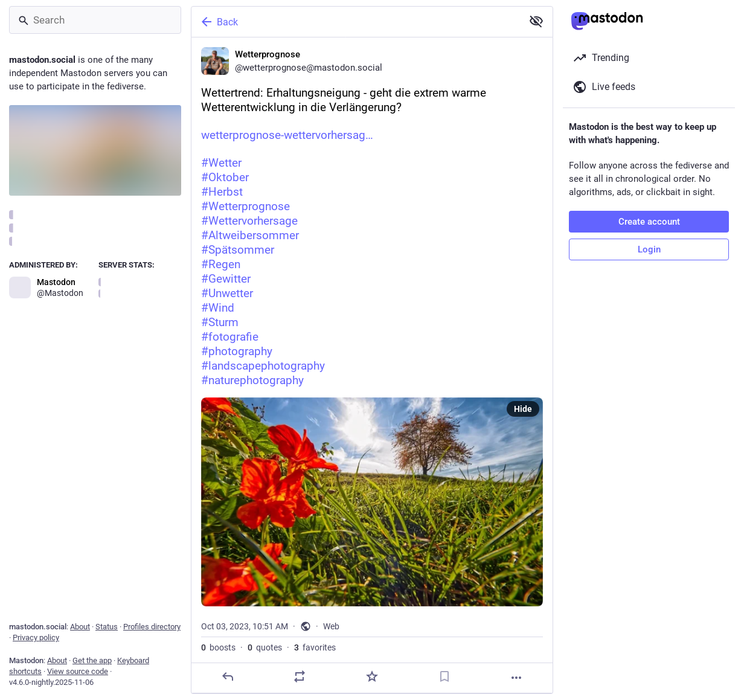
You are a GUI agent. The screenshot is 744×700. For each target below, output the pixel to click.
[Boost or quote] (300, 676)
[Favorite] (372, 676)
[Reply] (228, 676)
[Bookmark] (444, 676)
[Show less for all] (536, 21)
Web (331, 626)
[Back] (356, 22)
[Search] (95, 20)
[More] (516, 678)
